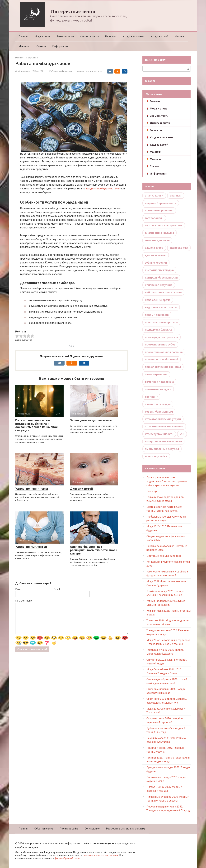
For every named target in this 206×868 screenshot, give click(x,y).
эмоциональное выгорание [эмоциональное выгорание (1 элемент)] (163, 441)
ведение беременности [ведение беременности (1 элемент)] (161, 203)
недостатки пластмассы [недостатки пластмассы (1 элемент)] (161, 307)
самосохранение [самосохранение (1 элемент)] (156, 374)
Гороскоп (111, 37)
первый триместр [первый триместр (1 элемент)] (157, 315)
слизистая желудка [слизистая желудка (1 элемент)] (158, 404)
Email (57, 589)
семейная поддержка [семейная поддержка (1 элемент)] (159, 382)
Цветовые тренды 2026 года (164, 556)
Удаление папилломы (32, 489)
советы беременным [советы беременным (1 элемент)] (159, 412)
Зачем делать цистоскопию (91, 420)
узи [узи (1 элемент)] (182, 434)
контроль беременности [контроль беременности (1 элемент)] (161, 278)
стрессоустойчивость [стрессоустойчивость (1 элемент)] (159, 434)
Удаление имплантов (31, 547)
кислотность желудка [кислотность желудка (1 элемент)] (159, 270)
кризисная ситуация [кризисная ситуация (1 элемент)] (159, 285)
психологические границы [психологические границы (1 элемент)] (163, 367)
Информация (60, 46)
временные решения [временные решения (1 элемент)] (159, 210)
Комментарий (24, 601)
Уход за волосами (134, 37)
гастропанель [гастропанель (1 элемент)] (154, 218)
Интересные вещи (73, 11)
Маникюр (24, 46)
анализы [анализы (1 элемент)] (176, 196)
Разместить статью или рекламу (126, 829)
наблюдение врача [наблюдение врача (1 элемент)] (158, 300)
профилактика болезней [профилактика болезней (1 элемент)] (162, 359)
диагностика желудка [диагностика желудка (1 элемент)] (159, 233)
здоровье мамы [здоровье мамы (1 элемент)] (156, 255)
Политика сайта (69, 829)
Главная (23, 37)
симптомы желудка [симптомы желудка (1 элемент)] (158, 389)
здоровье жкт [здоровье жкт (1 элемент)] (179, 248)
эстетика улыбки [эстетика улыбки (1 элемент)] (156, 456)
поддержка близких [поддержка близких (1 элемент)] (158, 330)
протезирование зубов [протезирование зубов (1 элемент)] (160, 345)
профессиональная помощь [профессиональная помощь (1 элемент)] (164, 352)
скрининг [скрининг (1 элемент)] (151, 397)
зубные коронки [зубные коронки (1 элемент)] (156, 263)
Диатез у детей (81, 489)
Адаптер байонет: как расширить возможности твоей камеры (94, 550)
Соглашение (92, 829)
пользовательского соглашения (101, 855)
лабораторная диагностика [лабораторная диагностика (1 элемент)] (163, 292)
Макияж (180, 37)
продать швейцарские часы (103, 189)
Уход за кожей (160, 37)
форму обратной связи (67, 858)
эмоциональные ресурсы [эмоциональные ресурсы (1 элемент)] (162, 449)
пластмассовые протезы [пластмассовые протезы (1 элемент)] (161, 322)
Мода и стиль (42, 37)
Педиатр (152, 491)
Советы (41, 46)
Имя (18, 589)
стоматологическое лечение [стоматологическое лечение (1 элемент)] (164, 426)
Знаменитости (65, 37)
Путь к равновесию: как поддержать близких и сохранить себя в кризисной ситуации (36, 425)
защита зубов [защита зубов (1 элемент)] (154, 248)
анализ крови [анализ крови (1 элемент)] (154, 196)
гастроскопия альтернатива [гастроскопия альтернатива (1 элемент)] (164, 225)
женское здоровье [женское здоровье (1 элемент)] (157, 240)
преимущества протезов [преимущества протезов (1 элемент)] (162, 337)
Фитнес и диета (89, 37)
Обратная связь (44, 829)
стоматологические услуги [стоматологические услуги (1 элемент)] (163, 419)
